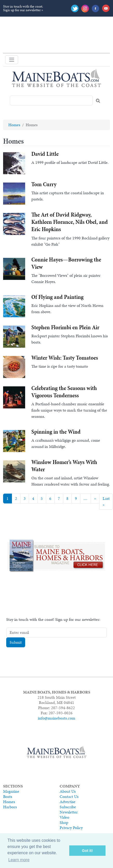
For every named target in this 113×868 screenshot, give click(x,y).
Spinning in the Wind (56, 432)
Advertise (68, 802)
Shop (64, 822)
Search (98, 101)
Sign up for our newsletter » (23, 10)
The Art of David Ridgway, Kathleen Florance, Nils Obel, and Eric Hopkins (70, 222)
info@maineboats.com (56, 718)
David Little (45, 154)
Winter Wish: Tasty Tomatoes (65, 358)
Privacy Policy (71, 828)
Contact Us (69, 796)
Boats (8, 796)
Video (64, 817)
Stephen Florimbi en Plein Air (65, 327)
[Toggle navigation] (12, 60)
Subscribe (68, 807)
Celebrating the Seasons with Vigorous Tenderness (64, 392)
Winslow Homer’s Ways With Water (64, 466)
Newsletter (69, 812)
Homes (14, 125)
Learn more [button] (19, 860)
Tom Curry (44, 184)
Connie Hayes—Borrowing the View (66, 263)
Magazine (11, 791)
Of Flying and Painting (57, 297)
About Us (68, 791)
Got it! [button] (87, 851)
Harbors (10, 807)
